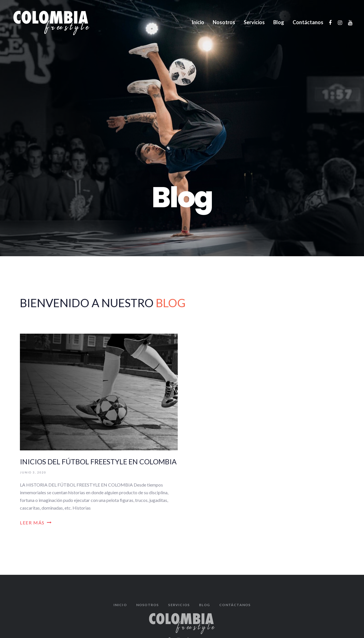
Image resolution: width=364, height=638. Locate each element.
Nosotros (148, 605)
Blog (204, 605)
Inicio (120, 605)
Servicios (179, 605)
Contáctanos (235, 605)
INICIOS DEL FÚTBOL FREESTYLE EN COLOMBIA (98, 461)
